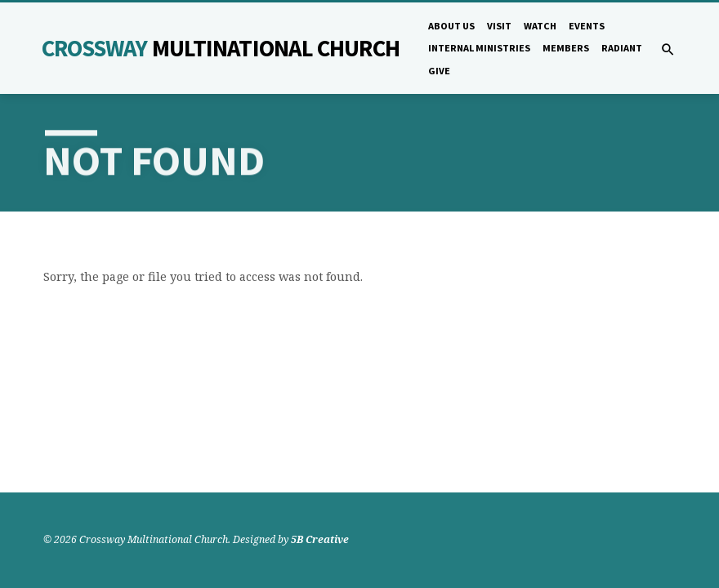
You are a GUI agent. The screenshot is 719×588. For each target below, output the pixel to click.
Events (587, 26)
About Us (451, 26)
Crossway (221, 48)
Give (439, 71)
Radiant (622, 48)
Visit (499, 26)
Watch (540, 26)
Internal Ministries (479, 48)
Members (566, 48)
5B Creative (320, 539)
